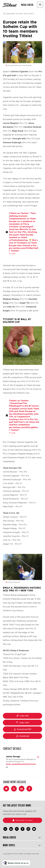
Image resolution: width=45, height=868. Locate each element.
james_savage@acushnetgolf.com (21, 764)
